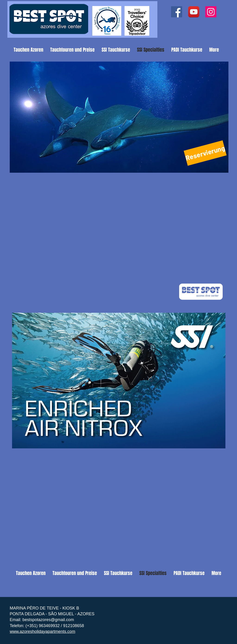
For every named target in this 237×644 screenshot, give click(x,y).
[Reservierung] (205, 153)
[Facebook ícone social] (177, 12)
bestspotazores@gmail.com (48, 620)
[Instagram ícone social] (211, 12)
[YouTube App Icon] (194, 12)
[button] (119, 117)
